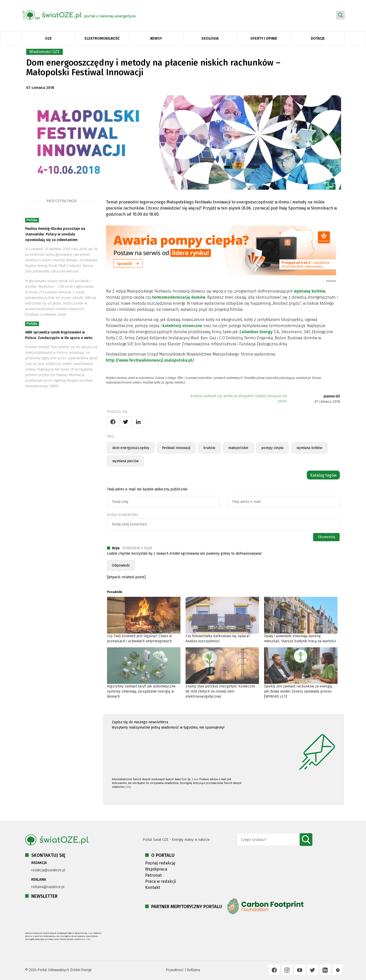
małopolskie (238, 448)
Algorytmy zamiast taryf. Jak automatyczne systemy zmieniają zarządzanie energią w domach (141, 691)
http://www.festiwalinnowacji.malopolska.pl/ (150, 360)
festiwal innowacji (176, 448)
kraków (209, 448)
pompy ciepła (272, 448)
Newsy (156, 38)
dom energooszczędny (131, 448)
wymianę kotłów (310, 291)
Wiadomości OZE (44, 52)
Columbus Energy (256, 332)
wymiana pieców (125, 461)
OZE (48, 38)
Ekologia (210, 38)
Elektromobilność (102, 38)
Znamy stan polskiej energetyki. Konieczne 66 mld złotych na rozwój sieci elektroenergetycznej (220, 691)
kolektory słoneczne (182, 326)
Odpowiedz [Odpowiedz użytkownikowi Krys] (121, 565)
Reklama (194, 970)
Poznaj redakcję (160, 863)
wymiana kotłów (309, 448)
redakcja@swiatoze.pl (48, 870)
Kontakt (153, 887)
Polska (32, 220)
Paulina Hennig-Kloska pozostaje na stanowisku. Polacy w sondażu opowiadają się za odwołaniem (55, 234)
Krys (116, 548)
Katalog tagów (323, 475)
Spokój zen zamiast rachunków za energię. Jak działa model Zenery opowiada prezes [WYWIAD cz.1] (299, 691)
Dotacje (318, 38)
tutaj (128, 787)
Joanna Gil (332, 396)
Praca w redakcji (161, 881)
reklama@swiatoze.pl (48, 887)
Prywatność (175, 970)
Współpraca (156, 869)
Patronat (153, 875)
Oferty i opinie (264, 38)
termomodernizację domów (179, 297)
